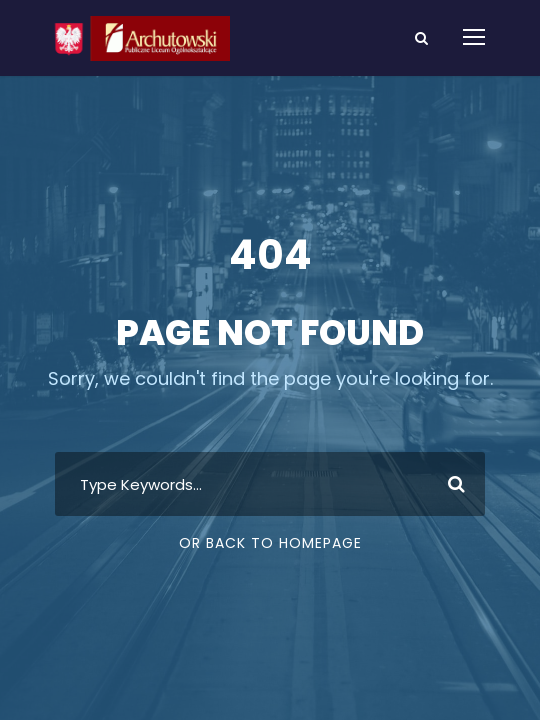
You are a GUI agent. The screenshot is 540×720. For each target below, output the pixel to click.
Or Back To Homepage (270, 543)
